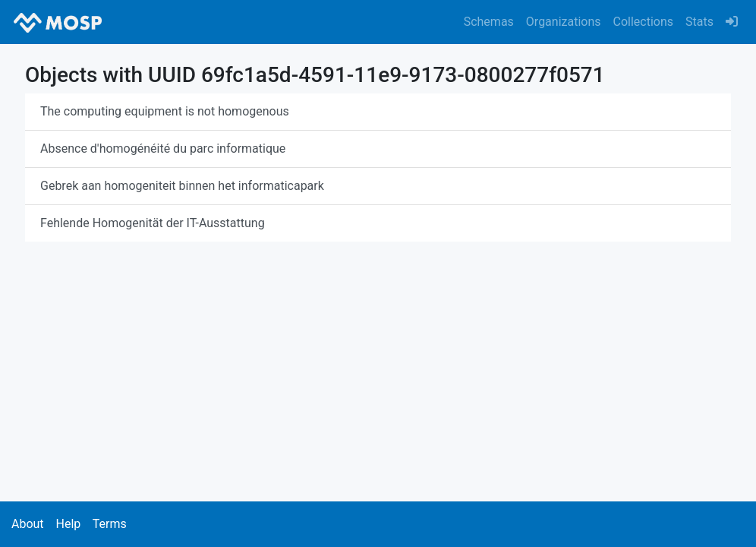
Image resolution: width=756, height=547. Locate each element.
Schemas (489, 22)
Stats (699, 22)
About (28, 524)
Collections (644, 22)
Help (68, 524)
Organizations (564, 22)
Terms (110, 524)
